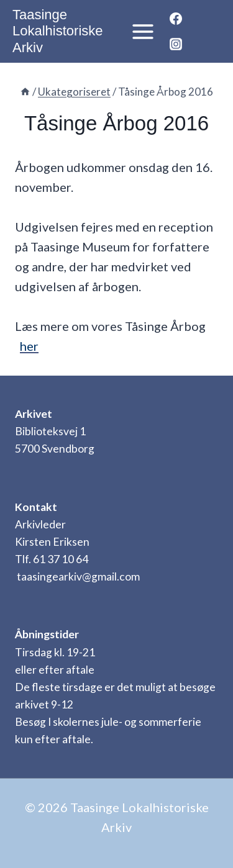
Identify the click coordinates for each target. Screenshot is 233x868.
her (29, 346)
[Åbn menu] (139, 31)
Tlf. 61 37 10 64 (52, 559)
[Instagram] (176, 44)
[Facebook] (176, 19)
